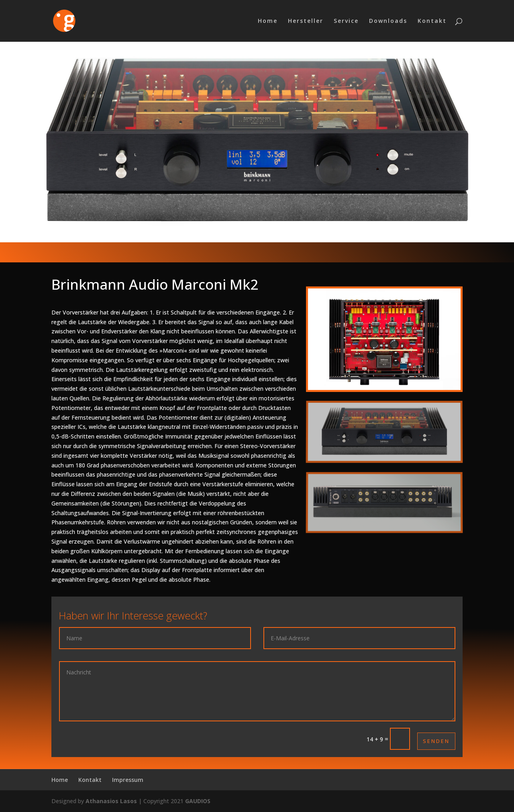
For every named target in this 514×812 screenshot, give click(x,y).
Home (268, 21)
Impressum (128, 780)
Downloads (388, 21)
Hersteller (306, 21)
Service (346, 21)
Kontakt (432, 21)
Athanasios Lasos (111, 801)
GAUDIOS (198, 801)
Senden (436, 741)
